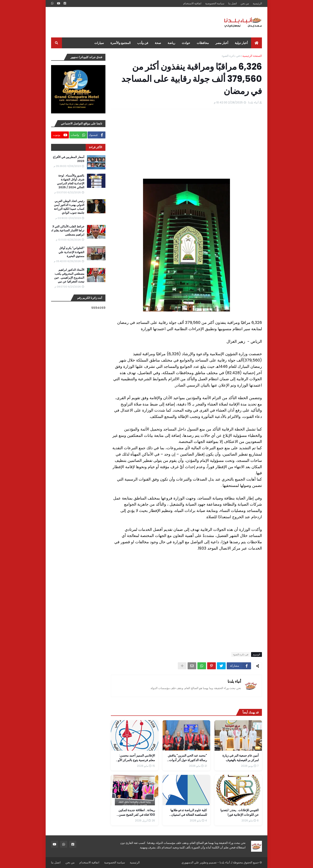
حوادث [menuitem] (186, 43)
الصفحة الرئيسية (252, 56)
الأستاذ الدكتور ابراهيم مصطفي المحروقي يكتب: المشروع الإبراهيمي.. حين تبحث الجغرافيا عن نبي (69, 276)
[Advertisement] (130, 22)
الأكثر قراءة (96, 147)
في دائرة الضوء (231, 56)
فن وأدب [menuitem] (143, 43)
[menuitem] (256, 43)
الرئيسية (257, 3)
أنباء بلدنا (234, 681)
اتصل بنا (232, 3)
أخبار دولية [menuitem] (241, 43)
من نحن (245, 3)
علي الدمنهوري (190, 862)
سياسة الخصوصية (215, 3)
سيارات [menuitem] (99, 43)
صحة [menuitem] (158, 43)
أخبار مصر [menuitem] (222, 43)
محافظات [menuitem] (203, 43)
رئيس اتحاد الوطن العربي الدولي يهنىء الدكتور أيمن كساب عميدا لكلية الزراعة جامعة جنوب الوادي (69, 207)
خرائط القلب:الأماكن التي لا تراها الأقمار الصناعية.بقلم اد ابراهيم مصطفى (68, 230)
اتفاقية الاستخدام (192, 3)
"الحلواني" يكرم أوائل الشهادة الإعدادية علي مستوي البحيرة (71, 252)
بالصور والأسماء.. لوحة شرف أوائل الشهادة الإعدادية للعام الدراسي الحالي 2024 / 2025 (71, 182)
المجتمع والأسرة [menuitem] (121, 43)
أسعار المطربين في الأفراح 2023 (69, 159)
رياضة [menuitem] (171, 43)
